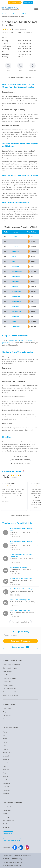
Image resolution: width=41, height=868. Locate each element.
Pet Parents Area (8, 685)
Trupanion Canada (9, 820)
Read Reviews (7, 671)
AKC (14, 242)
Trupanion (16, 327)
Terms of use (7, 859)
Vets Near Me (7, 14)
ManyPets (16, 282)
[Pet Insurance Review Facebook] (15, 847)
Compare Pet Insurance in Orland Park (20, 77)
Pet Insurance (7, 709)
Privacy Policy (7, 855)
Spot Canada (7, 810)
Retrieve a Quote (28, 3)
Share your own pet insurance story (14, 692)
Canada (5, 719)
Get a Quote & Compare (15, 3)
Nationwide (17, 292)
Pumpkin (16, 317)
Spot (14, 322)
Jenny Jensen (11, 484)
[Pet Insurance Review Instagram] (27, 847)
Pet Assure (16, 297)
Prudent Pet (17, 312)
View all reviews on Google (21, 515)
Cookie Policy (18, 859)
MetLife (15, 287)
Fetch (14, 257)
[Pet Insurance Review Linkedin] (21, 847)
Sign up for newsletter (12, 841)
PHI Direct (6, 817)
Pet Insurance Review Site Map (13, 862)
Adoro (15, 237)
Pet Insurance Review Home (12, 665)
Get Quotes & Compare (10, 668)
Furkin (5, 814)
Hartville (16, 267)
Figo (14, 262)
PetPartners (17, 302)
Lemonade (16, 277)
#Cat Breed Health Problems (20, 460)
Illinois (15, 14)
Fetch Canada (7, 807)
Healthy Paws (17, 272)
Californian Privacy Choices (23, 855)
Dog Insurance (7, 712)
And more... (7, 794)
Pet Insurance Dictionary (10, 695)
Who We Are (7, 682)
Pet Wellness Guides (9, 689)
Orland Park (22, 14)
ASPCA (15, 247)
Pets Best (16, 307)
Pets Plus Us (7, 824)
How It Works (7, 675)
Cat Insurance (7, 715)
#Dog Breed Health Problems (20, 463)
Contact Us (8, 834)
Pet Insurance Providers (10, 678)
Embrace (16, 252)
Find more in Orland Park (20, 622)
